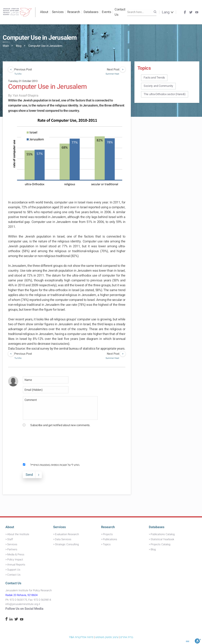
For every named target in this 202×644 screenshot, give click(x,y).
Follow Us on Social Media (24, 609)
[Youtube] (197, 12)
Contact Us (120, 12)
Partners (12, 549)
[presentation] (38, 445)
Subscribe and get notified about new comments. (60, 425)
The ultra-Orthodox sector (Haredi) (165, 94)
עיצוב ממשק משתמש (107, 637)
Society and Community (158, 86)
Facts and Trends (154, 78)
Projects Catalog (160, 544)
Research (74, 12)
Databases (91, 12)
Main (6, 46)
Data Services (63, 539)
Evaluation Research (67, 534)
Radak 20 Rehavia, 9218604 (21, 595)
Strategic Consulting (67, 544)
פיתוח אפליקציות (84, 637)
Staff (10, 539)
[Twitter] (191, 12)
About (44, 12)
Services (58, 12)
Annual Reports (16, 565)
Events (106, 12)
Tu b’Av (18, 74)
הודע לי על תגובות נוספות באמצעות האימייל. (55, 465)
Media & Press (16, 554)
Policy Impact (15, 560)
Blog (19, 46)
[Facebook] (185, 12)
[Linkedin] (11, 620)
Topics (107, 544)
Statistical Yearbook (162, 539)
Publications (110, 539)
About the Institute (18, 534)
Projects (108, 534)
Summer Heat (112, 74)
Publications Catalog (163, 534)
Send (29, 475)
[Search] (155, 12)
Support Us (14, 570)
